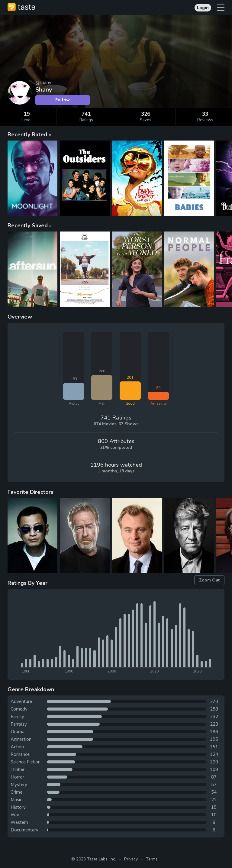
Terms (152, 859)
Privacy (131, 859)
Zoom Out (209, 580)
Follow (63, 100)
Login (203, 8)
